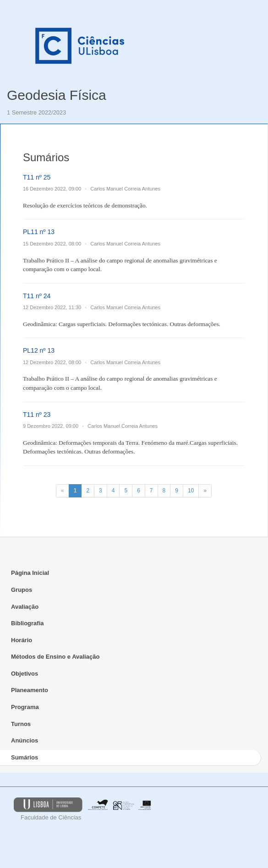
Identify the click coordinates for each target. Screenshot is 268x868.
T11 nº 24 (37, 296)
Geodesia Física (57, 95)
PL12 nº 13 (39, 350)
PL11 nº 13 (39, 232)
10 (191, 491)
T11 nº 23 (37, 415)
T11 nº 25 (37, 177)
